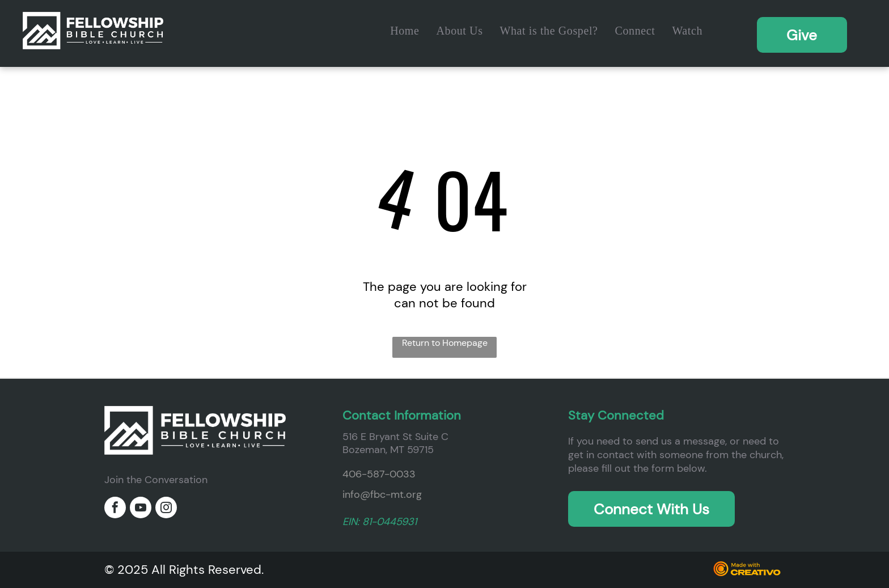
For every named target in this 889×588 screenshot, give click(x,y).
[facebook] (115, 509)
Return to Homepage (445, 343)
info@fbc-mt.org (382, 494)
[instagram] (166, 509)
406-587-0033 (379, 474)
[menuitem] (405, 31)
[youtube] (141, 509)
